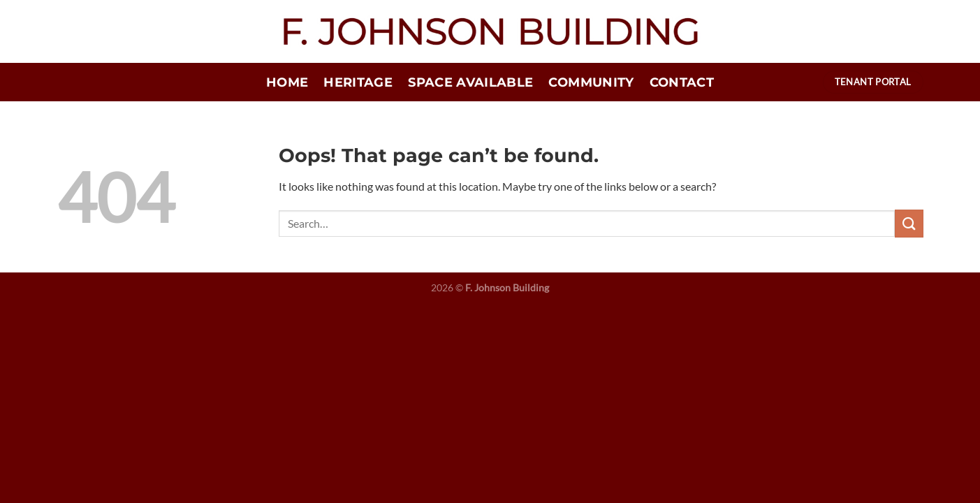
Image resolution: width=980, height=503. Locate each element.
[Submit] (909, 223)
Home (287, 82)
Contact (682, 82)
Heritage (358, 82)
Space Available (470, 82)
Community (591, 82)
